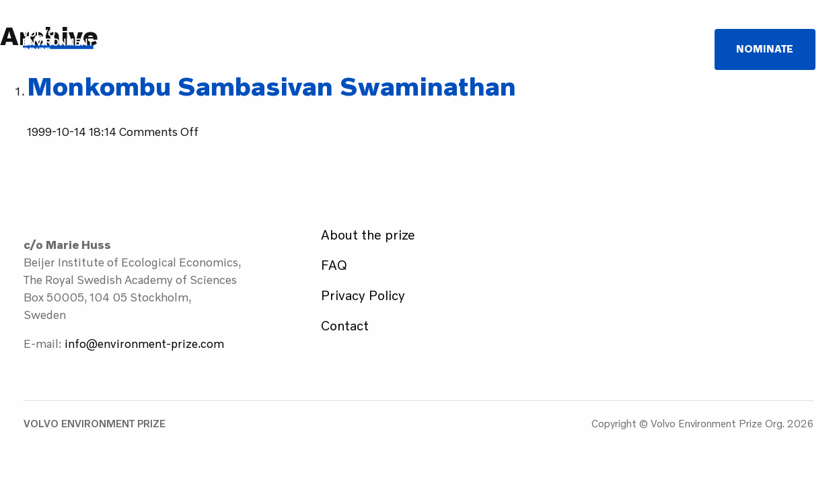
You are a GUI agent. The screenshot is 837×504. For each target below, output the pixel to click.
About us (480, 49)
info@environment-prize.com (144, 344)
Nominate (765, 48)
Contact (345, 325)
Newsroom (573, 49)
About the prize (368, 235)
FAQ (334, 265)
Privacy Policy (363, 295)
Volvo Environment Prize (82, 49)
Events (415, 49)
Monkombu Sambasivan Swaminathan (271, 86)
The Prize (256, 49)
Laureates (346, 49)
